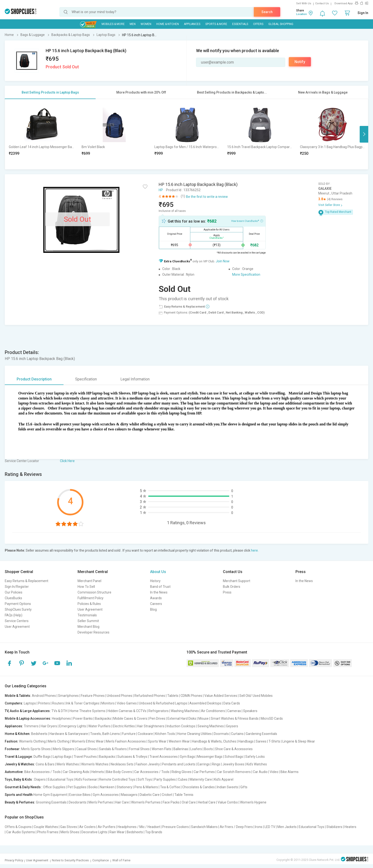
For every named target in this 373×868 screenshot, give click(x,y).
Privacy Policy (14, 860)
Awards (156, 598)
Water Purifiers (99, 726)
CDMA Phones (191, 696)
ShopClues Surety (18, 609)
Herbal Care (207, 802)
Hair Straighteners (151, 726)
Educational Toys (61, 779)
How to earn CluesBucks (247, 221)
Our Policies (14, 592)
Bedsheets (39, 734)
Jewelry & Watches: (20, 764)
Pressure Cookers (176, 827)
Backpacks (103, 718)
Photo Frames (48, 832)
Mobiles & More (113, 24)
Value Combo (228, 802)
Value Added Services (221, 696)
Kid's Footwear (86, 779)
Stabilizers (334, 827)
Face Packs (171, 802)
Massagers (129, 795)
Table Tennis (184, 795)
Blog (153, 609)
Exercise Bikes (80, 795)
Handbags (246, 741)
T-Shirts (274, 741)
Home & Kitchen (168, 24)
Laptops (30, 703)
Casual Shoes (87, 749)
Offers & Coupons (18, 827)
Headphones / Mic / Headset (139, 827)
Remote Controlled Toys (117, 779)
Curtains (237, 734)
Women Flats (162, 749)
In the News (159, 592)
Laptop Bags (62, 757)
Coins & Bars (45, 764)
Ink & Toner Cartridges (83, 703)
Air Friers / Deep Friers (236, 827)
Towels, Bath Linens (105, 734)
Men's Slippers (64, 749)
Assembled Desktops (205, 703)
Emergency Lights (73, 726)
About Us (158, 572)
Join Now (223, 261)
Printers (44, 703)
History (155, 581)
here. (255, 550)
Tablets (173, 696)
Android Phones (44, 696)
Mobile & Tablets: (18, 696)
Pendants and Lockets (179, 764)
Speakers (250, 711)
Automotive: (14, 772)
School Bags (234, 757)
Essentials (240, 24)
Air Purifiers (107, 827)
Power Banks (83, 718)
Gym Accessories (106, 795)
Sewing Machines (211, 726)
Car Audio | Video (266, 772)
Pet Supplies (77, 787)
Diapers (40, 779)
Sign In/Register (17, 587)
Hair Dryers (49, 726)
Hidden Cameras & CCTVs (127, 711)
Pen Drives (157, 718)
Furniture (129, 734)
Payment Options (18, 604)
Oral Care (189, 802)
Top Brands (154, 832)
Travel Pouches (85, 757)
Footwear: (13, 749)
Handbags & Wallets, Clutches (214, 741)
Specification (86, 379)
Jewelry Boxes (233, 764)
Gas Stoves (69, 827)
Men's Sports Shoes (36, 749)
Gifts (244, 787)
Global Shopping (281, 24)
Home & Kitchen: (18, 734)
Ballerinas (181, 749)
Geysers (232, 726)
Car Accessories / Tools (152, 772)
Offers (258, 24)
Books (93, 787)
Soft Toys (145, 779)
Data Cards (232, 703)
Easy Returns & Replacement (27, 581)
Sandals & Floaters (113, 749)
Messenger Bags (210, 757)
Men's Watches (68, 764)
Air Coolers (87, 827)
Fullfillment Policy (91, 598)
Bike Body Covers (119, 772)
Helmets (98, 772)
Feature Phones (93, 696)
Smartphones (68, 696)
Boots (209, 749)
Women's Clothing (32, 741)
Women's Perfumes (146, 802)
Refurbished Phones (150, 696)
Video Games (127, 703)
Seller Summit (88, 621)
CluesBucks (13, 598)
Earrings (204, 764)
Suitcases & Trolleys (132, 757)
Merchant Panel (89, 581)
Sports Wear (157, 741)
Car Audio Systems (21, 832)
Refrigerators (159, 711)
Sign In (363, 13)
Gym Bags (187, 757)
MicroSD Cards (272, 718)
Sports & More (216, 24)
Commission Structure (94, 592)
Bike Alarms (290, 772)
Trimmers (31, 726)
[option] (41, 134)
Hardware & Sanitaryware (69, 734)
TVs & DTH (59, 711)
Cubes (183, 779)
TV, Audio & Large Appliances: (28, 711)
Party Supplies (165, 779)
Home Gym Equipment (50, 795)
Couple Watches (46, 827)
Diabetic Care (150, 795)
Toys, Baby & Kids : (19, 779)
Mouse (204, 718)
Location (302, 14)
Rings (216, 764)
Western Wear (179, 741)
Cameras (234, 711)
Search (267, 12)
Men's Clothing (59, 741)
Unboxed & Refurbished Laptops (163, 703)
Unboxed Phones (120, 696)
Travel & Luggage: (19, 757)
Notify (300, 62)
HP (161, 190)
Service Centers (17, 621)
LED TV (270, 827)
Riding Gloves (182, 772)
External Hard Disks (182, 718)
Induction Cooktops (181, 726)
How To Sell (86, 587)
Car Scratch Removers (234, 772)
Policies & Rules (89, 604)
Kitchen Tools (165, 734)
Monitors (108, 703)
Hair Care (122, 802)
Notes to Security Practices (70, 860)
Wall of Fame (121, 860)
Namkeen (107, 787)
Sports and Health (19, 795)
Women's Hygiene (253, 802)
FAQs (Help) (14, 615)
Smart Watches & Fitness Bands (235, 718)
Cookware (145, 734)
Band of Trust (160, 587)
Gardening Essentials (261, 734)
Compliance (101, 860)
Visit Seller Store (329, 205)
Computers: (14, 703)
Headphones (61, 718)
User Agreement (17, 627)
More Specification (246, 274)
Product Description (34, 379)
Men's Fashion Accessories (126, 741)
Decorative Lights (94, 832)
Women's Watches (95, 764)
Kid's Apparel (224, 779)
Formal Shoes (139, 749)
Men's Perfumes (101, 802)
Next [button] (364, 134)
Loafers (196, 749)
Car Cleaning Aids (76, 772)
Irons (259, 827)
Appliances (192, 24)
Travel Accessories (164, 757)
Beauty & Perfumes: (20, 802)
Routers (58, 703)
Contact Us (322, 3)
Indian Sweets (228, 787)
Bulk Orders (232, 587)
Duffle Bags (42, 757)
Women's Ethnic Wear (88, 741)
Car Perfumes (204, 772)
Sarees (261, 741)
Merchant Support (237, 581)
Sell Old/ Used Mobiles (256, 696)
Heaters (350, 827)
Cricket (167, 795)
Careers (156, 604)
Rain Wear (117, 832)
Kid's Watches (257, 764)
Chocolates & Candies (199, 787)
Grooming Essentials (51, 802)
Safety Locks (255, 757)
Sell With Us (304, 3)
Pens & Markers (146, 787)
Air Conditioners (213, 711)
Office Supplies (54, 787)
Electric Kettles (124, 726)
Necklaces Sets (122, 764)
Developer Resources (93, 632)
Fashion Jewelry (148, 764)
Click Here (67, 461)
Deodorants (78, 802)
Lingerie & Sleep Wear (299, 741)
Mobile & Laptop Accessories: (28, 718)
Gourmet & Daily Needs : (24, 787)
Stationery (124, 787)
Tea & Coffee (170, 787)
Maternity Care (201, 779)
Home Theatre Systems (87, 711)
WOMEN (146, 24)
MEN (133, 24)
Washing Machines (185, 711)
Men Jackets (287, 827)
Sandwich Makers (204, 827)
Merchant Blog (88, 627)
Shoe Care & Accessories (234, 749)
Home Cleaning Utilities (194, 734)
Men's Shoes (70, 832)
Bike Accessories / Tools (42, 772)
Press (227, 592)
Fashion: (12, 741)
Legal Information (135, 379)
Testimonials (87, 615)
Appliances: (14, 726)
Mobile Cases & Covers (130, 718)
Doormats (221, 734)
